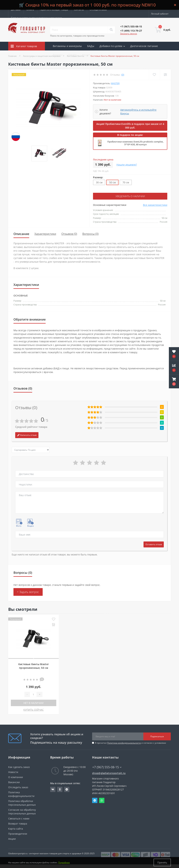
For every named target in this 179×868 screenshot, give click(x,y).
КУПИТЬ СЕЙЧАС (34, 710)
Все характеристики (155, 205)
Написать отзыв (27, 435)
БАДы (91, 46)
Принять (162, 862)
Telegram (95, 800)
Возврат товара (18, 824)
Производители (18, 834)
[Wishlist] (154, 75)
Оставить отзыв (154, 544)
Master (115, 83)
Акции (86, 55)
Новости (13, 772)
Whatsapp (102, 800)
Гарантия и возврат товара (54, 10)
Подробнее (64, 862)
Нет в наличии (33, 703)
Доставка (16, 10)
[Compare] (165, 75)
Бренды (58, 55)
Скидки (72, 55)
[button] (174, 382)
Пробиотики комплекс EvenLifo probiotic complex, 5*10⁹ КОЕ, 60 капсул (135, 143)
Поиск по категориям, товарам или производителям (77, 36)
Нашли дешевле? (127, 165)
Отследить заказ (98, 10)
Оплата (30, 10)
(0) (123, 75)
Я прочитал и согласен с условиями (130, 743)
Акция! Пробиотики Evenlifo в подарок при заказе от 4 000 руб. (130, 126)
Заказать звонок (129, 34)
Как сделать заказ (19, 767)
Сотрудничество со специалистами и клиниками (36, 18)
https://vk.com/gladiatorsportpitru (53, 789)
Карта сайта (16, 829)
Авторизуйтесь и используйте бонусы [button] (138, 112)
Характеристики (45, 234)
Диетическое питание (144, 46)
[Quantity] (33, 694)
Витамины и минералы (67, 46)
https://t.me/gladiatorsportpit (67, 789)
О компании (16, 777)
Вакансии (14, 782)
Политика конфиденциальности (124, 743)
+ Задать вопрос (28, 592)
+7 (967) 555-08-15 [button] (107, 767)
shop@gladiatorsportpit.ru (109, 773)
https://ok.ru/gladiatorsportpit (60, 789)
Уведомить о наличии (130, 196)
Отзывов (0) (69, 234)
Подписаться (157, 736)
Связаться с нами (19, 818)
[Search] (111, 30)
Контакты (79, 10)
